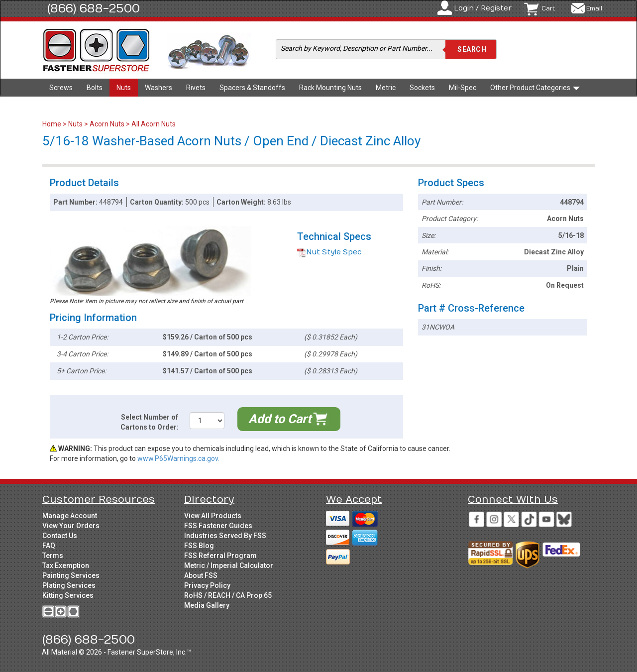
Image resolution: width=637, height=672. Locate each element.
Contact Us (60, 536)
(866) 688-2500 (94, 8)
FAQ (49, 546)
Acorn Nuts (107, 124)
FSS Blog (199, 546)
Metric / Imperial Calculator (229, 565)
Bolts (95, 88)
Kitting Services (68, 595)
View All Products (213, 516)
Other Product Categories (535, 88)
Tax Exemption (66, 565)
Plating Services (69, 585)
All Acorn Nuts (154, 124)
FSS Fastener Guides (218, 526)
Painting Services (71, 575)
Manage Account (70, 516)
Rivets (196, 88)
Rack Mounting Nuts (330, 88)
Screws (61, 88)
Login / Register (483, 8)
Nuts (124, 88)
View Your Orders (71, 526)
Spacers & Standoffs (252, 88)
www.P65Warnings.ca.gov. (178, 458)
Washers (159, 88)
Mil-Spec (463, 88)
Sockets (422, 88)
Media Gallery (207, 605)
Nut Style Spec (329, 252)
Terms (53, 556)
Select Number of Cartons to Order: (150, 422)
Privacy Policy (207, 585)
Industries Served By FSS (225, 536)
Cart (548, 8)
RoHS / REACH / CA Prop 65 (228, 595)
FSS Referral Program (220, 556)
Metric (386, 88)
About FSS (201, 575)
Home (53, 124)
